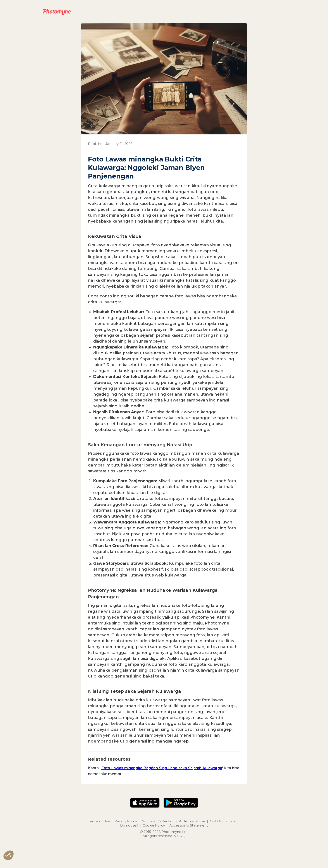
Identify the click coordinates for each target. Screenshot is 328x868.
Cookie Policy (154, 825)
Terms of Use (99, 821)
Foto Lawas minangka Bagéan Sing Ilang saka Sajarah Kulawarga (162, 768)
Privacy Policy (126, 821)
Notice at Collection (158, 821)
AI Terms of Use (192, 821)
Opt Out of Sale (223, 821)
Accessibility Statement (189, 825)
